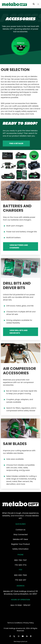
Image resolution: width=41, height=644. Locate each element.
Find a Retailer (16, 143)
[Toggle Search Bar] (34, 4)
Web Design (17, 642)
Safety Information (21, 549)
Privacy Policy (29, 623)
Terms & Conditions (15, 623)
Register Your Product (20, 544)
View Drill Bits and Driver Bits (19, 332)
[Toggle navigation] (38, 4)
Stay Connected (20, 534)
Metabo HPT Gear (20, 539)
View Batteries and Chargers (19, 246)
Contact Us (20, 530)
